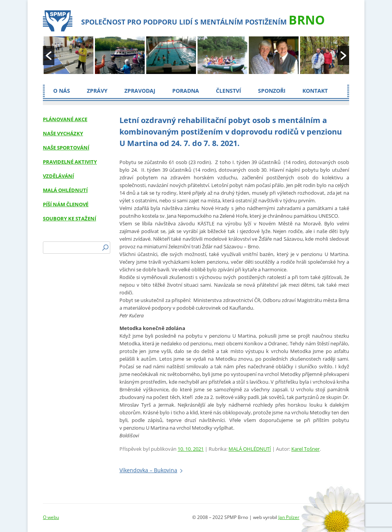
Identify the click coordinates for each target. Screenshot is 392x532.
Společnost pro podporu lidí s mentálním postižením (203, 20)
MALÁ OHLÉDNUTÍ (250, 449)
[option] (69, 56)
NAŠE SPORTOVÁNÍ (66, 148)
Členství (229, 91)
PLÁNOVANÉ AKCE (65, 119)
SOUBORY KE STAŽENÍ (69, 218)
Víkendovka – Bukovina (148, 470)
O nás (62, 91)
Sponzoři (272, 91)
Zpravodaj (140, 91)
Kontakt (315, 91)
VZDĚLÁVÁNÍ (58, 176)
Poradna (186, 91)
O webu (51, 517)
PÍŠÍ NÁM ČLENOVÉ (66, 204)
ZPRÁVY (97, 91)
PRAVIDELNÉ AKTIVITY (70, 162)
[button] (49, 56)
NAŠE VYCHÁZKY (63, 133)
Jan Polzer (289, 517)
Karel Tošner (305, 449)
